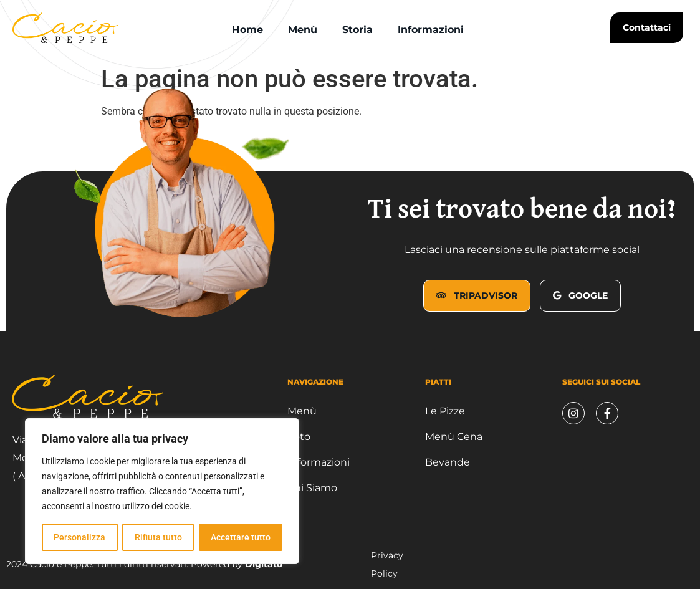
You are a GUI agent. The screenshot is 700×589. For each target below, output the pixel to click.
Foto (299, 437)
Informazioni (431, 30)
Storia (357, 30)
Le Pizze (445, 411)
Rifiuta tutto (158, 537)
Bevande (448, 462)
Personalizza (79, 537)
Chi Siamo (312, 488)
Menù (303, 30)
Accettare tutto (241, 537)
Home (247, 30)
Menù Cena (454, 437)
